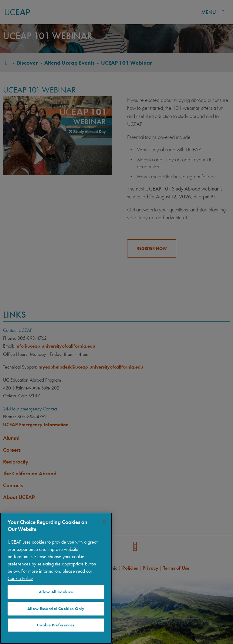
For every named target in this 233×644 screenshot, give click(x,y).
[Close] (104, 522)
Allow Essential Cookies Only (56, 609)
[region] (56, 578)
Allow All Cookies (56, 592)
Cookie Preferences (56, 625)
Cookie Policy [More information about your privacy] (20, 578)
